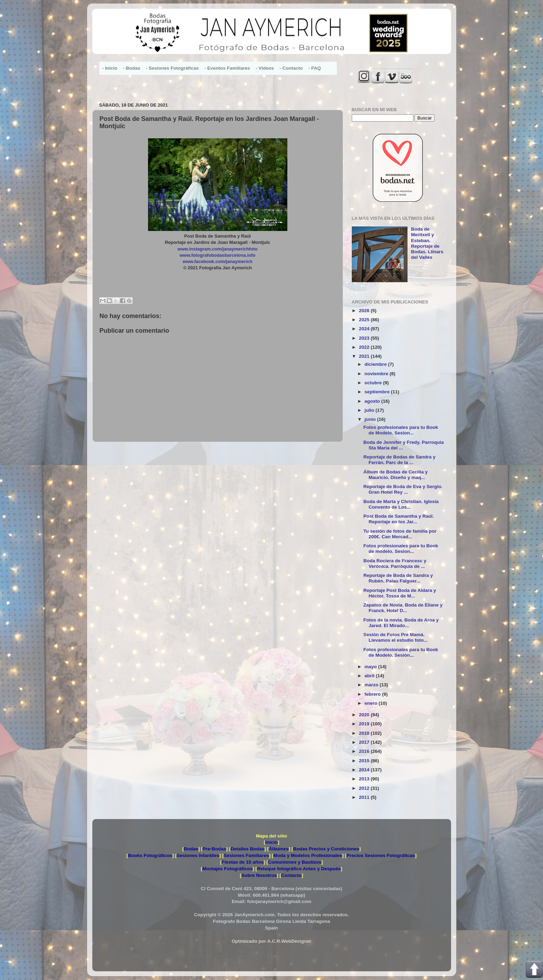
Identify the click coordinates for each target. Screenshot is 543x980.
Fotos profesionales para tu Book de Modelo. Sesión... (401, 652)
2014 (365, 770)
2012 (365, 788)
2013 (365, 779)
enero (372, 703)
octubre (374, 383)
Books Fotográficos (150, 855)
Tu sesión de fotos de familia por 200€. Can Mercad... (400, 534)
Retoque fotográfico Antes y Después (299, 869)
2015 (365, 761)
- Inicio (110, 68)
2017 (365, 742)
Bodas (191, 849)
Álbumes (279, 849)
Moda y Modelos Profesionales (308, 855)
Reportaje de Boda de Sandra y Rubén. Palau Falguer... (398, 578)
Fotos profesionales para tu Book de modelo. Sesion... (401, 549)
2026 (365, 311)
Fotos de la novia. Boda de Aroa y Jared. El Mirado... (401, 623)
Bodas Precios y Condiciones (326, 849)
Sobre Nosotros (259, 875)
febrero (373, 694)
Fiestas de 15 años (243, 862)
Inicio (271, 842)
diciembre (377, 364)
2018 (365, 733)
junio (371, 419)
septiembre (378, 392)
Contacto (291, 875)
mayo (371, 667)
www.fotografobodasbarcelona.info (218, 255)
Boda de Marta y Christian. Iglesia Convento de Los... (401, 504)
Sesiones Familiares (246, 855)
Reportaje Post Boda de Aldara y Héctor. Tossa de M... (400, 593)
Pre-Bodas (215, 849)
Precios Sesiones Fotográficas (381, 855)
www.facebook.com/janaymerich (217, 261)
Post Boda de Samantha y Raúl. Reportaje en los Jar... (399, 519)
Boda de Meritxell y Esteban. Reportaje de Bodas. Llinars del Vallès (427, 243)
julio (370, 410)
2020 (365, 715)
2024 (365, 329)
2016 (365, 751)
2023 (365, 338)
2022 (365, 347)
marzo (372, 685)
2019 (365, 724)
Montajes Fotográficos (227, 869)
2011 (365, 797)
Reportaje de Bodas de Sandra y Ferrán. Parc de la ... (399, 460)
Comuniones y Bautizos (294, 862)
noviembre (377, 374)
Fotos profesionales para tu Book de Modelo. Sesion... (401, 430)
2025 (365, 320)
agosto (373, 401)
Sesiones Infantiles (198, 855)
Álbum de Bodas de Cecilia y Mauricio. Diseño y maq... (395, 475)
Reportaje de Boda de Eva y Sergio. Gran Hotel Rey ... (403, 489)
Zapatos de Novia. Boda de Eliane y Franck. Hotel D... (403, 608)
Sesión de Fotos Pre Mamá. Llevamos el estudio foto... (395, 637)
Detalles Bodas (247, 849)
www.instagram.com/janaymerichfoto (218, 249)
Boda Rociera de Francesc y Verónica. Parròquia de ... (395, 564)
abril (370, 676)
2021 (365, 356)
